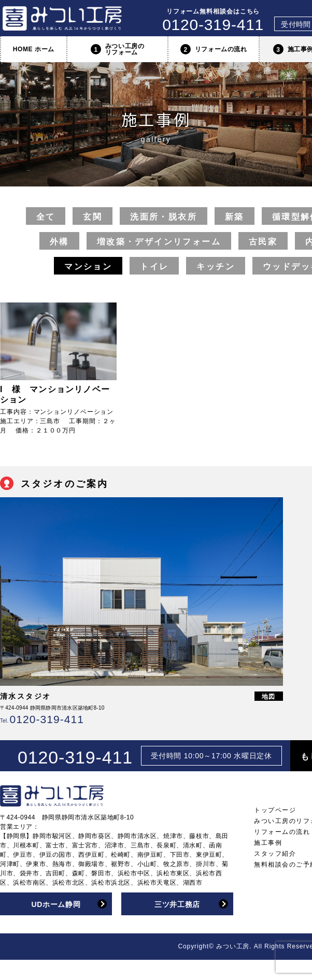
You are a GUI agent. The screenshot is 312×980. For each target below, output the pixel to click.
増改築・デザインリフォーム (159, 242)
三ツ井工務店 (177, 904)
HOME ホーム (34, 49)
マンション (88, 266)
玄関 (93, 217)
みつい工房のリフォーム (118, 49)
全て (46, 217)
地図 (269, 697)
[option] (141, 611)
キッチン (216, 266)
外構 (59, 242)
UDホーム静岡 (56, 904)
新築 (235, 217)
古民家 (263, 242)
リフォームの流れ (214, 49)
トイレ (154, 266)
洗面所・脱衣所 (164, 217)
